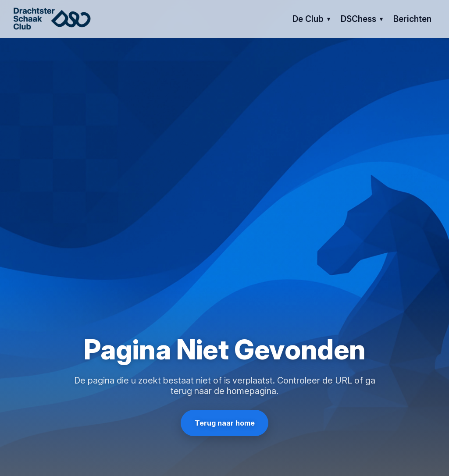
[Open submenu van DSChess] (381, 19)
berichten (412, 19)
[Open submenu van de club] (329, 19)
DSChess (358, 19)
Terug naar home (225, 423)
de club (308, 19)
